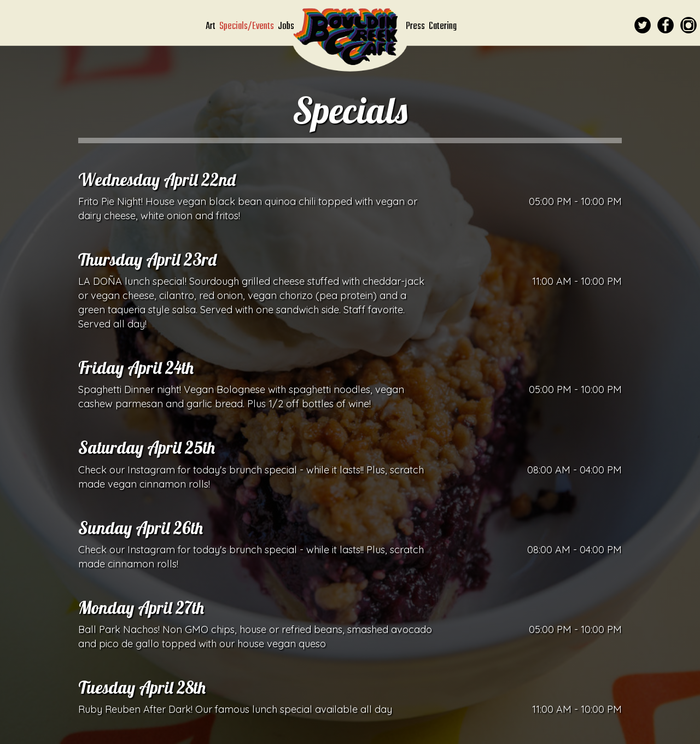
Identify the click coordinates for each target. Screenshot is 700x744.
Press (416, 27)
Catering (443, 27)
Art (211, 27)
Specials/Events (247, 27)
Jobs (286, 27)
